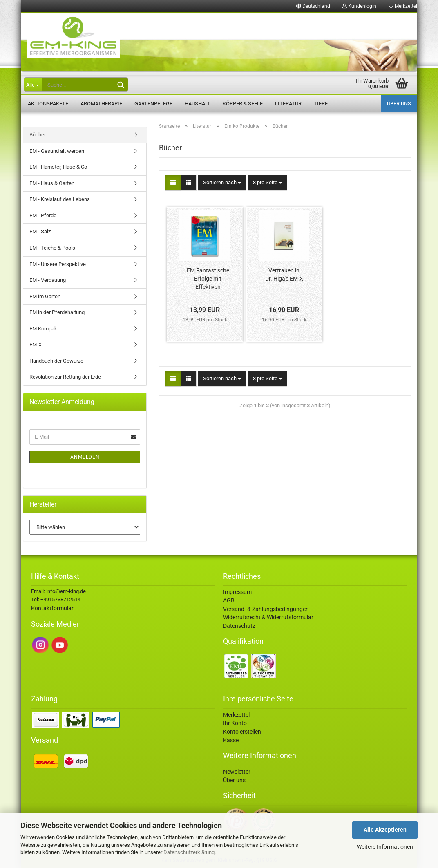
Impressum (237, 592)
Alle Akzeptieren (385, 830)
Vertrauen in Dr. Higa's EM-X (284, 274)
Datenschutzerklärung (189, 852)
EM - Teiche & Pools (52, 248)
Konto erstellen (242, 732)
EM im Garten (45, 296)
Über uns (399, 104)
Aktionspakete (48, 104)
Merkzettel (403, 6)
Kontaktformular (52, 608)
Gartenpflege (153, 104)
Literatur (288, 104)
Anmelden (85, 457)
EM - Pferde (43, 215)
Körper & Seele (243, 104)
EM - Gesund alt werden (57, 151)
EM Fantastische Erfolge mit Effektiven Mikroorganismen (208, 279)
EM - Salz (40, 231)
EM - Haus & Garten (52, 183)
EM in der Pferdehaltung (57, 312)
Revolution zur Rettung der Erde (65, 377)
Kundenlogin (359, 6)
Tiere (321, 104)
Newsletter (237, 772)
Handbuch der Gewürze (56, 361)
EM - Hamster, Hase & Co (58, 167)
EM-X (36, 345)
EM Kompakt (44, 329)
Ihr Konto (235, 723)
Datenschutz (239, 626)
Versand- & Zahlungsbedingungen (266, 609)
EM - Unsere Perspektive (58, 264)
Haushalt (198, 104)
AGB (229, 600)
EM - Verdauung (48, 280)
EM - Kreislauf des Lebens (60, 199)
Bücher (38, 135)
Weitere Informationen (385, 847)
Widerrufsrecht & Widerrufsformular (268, 617)
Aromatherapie (101, 104)
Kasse (231, 740)
